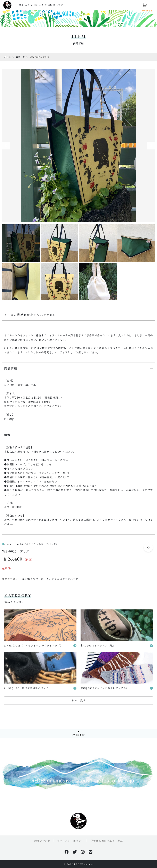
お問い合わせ (42, 841)
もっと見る (79, 700)
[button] (6, 146)
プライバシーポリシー (71, 841)
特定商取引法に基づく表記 (107, 841)
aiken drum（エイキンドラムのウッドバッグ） (52, 579)
